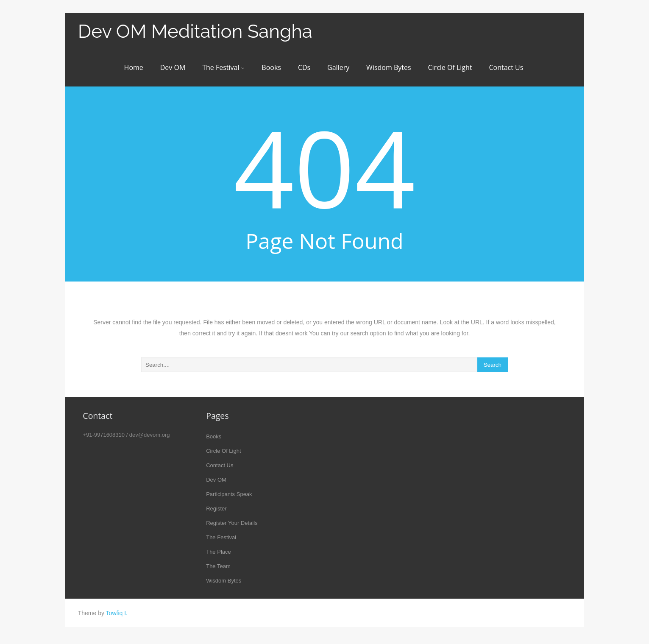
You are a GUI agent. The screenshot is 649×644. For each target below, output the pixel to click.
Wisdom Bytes (389, 67)
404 (324, 167)
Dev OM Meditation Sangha (195, 31)
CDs (304, 67)
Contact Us (506, 67)
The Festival (223, 67)
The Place (219, 552)
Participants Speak (229, 494)
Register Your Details (232, 523)
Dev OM (173, 67)
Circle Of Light (450, 67)
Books (271, 67)
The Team (218, 566)
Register (216, 509)
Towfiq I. (117, 613)
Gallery (338, 67)
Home (134, 67)
